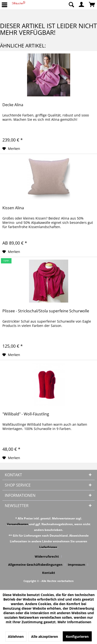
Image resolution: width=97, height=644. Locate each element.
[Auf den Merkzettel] (11, 149)
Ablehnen (16, 636)
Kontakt (49, 573)
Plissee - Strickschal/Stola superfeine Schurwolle (46, 311)
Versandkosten (18, 524)
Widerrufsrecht (47, 556)
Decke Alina (13, 105)
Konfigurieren (77, 636)
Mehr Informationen (74, 622)
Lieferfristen (48, 547)
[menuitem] (71, 5)
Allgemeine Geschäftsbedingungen (35, 565)
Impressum (77, 565)
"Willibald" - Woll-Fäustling (26, 414)
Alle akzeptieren (45, 636)
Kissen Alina (13, 208)
